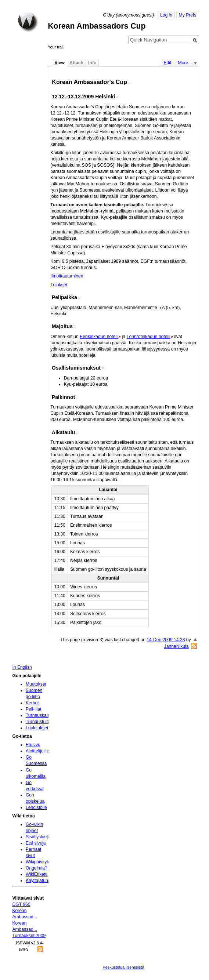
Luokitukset (37, 728)
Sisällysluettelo (40, 837)
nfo (92, 63)
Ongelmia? (37, 868)
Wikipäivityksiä (40, 862)
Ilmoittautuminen (67, 276)
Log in (166, 15)
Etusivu (33, 745)
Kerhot (32, 703)
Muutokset (36, 684)
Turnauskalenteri (42, 715)
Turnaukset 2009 (29, 936)
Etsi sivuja (36, 843)
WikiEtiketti (37, 874)
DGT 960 (21, 904)
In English (22, 667)
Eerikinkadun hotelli (99, 337)
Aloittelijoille (37, 751)
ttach (76, 63)
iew (59, 63)
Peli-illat (34, 709)
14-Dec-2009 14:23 (166, 640)
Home (28, 22)
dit (167, 63)
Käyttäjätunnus (40, 881)
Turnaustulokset (42, 722)
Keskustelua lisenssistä (123, 967)
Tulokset (59, 285)
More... (185, 63)
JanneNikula (176, 646)
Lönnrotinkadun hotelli (149, 337)
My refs (188, 15)
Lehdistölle (36, 807)
